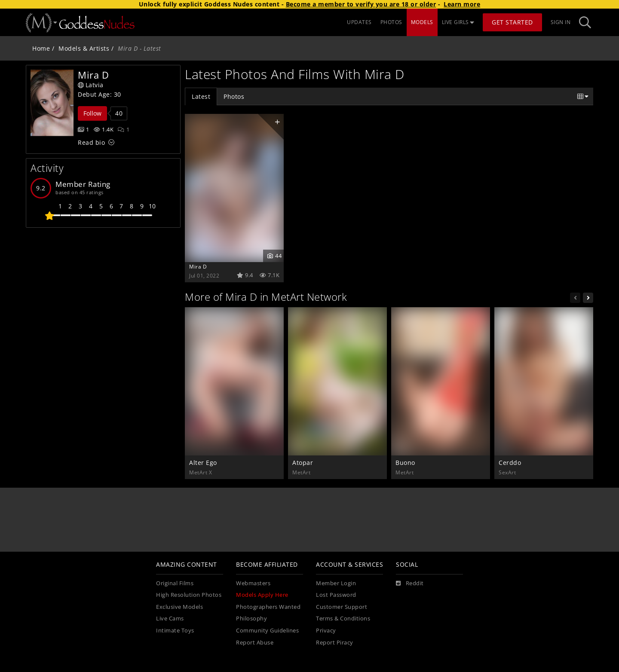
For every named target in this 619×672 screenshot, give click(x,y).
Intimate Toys (175, 631)
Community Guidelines (267, 631)
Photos (234, 96)
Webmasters (253, 583)
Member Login (336, 583)
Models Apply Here (262, 595)
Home (41, 48)
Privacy (326, 631)
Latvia (91, 85)
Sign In (561, 22)
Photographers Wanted (268, 607)
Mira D (198, 266)
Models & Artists (84, 48)
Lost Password (336, 595)
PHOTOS (391, 22)
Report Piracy (335, 643)
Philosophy (251, 619)
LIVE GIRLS (458, 22)
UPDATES (359, 22)
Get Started (512, 22)
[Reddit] (410, 583)
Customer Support (342, 607)
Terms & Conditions (343, 619)
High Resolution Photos (189, 595)
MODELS (422, 22)
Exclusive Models (179, 607)
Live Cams (170, 619)
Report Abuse (255, 643)
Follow (92, 113)
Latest (201, 96)
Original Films (175, 583)
